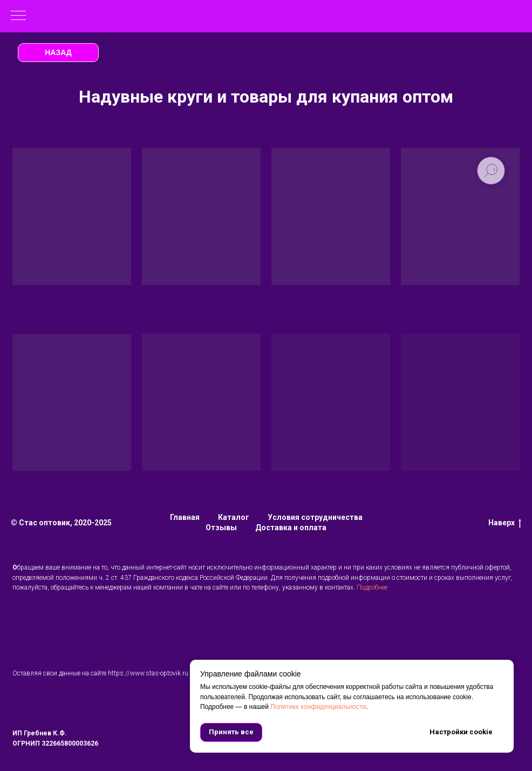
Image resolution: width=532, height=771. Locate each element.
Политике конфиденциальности (318, 707)
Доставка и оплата (291, 527)
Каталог (234, 517)
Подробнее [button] (372, 587)
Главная (185, 517)
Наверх (505, 523)
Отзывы (221, 527)
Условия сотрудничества (315, 517)
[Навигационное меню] (18, 16)
